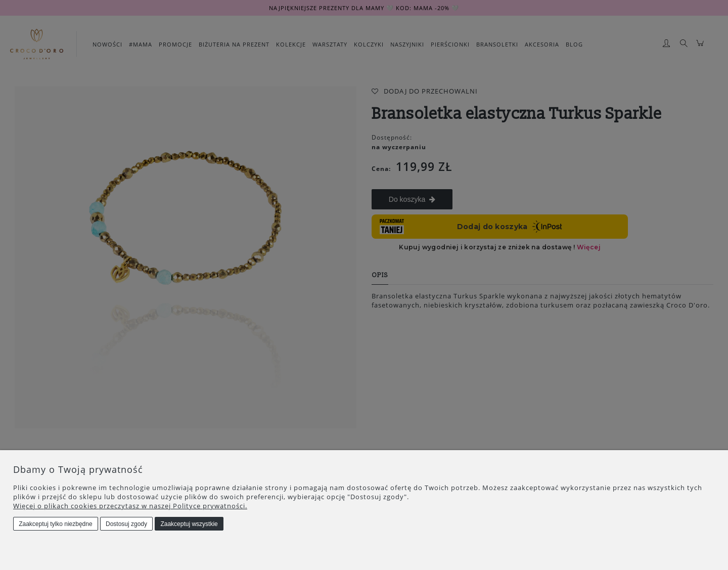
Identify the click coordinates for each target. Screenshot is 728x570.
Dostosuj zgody (126, 524)
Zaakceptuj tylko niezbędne (55, 524)
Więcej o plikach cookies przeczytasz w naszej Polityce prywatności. (130, 506)
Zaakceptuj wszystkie (189, 524)
